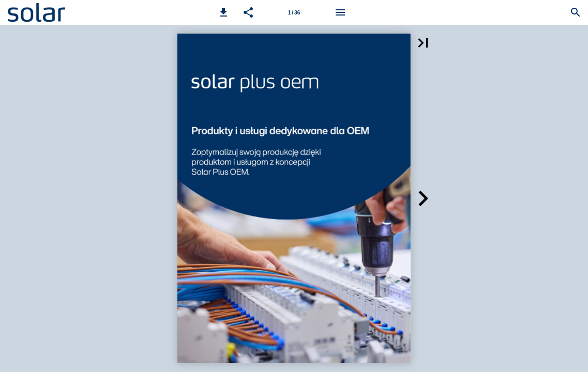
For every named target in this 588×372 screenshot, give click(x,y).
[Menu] (340, 12)
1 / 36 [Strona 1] (294, 13)
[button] (223, 12)
